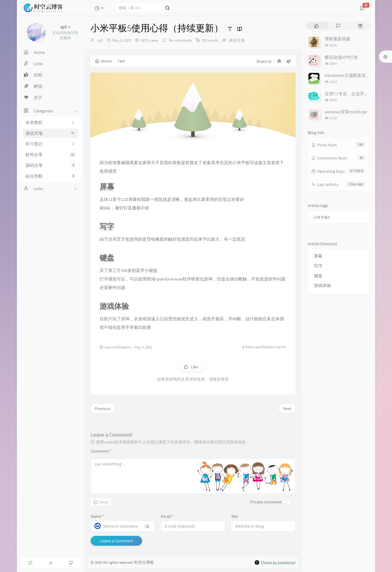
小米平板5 (322, 217)
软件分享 (51, 155)
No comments (180, 40)
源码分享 (51, 165)
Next (287, 408)
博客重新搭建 (337, 39)
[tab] (317, 26)
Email (167, 516)
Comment (101, 451)
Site (235, 516)
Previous (103, 408)
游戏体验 (322, 285)
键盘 (318, 276)
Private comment (266, 502)
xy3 (100, 40)
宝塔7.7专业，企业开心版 (349, 94)
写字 (318, 266)
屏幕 (318, 256)
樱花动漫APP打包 (341, 57)
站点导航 (51, 176)
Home (103, 61)
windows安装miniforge (346, 112)
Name (97, 516)
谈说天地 (51, 133)
